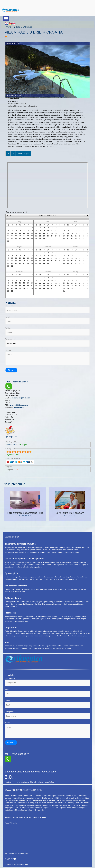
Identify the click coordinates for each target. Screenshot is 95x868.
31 (8, 241)
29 (28, 238)
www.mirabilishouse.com (18, 405)
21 (24, 236)
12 (16, 233)
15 (28, 233)
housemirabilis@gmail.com (20, 398)
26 (16, 238)
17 (8, 236)
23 (32, 236)
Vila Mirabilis (19, 407)
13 (20, 233)
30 (32, 238)
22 (28, 236)
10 (8, 233)
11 (12, 233)
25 (12, 238)
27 (20, 238)
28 (24, 238)
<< (7, 216)
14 (24, 233)
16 (32, 233)
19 (16, 236)
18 (12, 236)
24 (8, 238)
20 (20, 236)
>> (87, 216)
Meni (6, 19)
